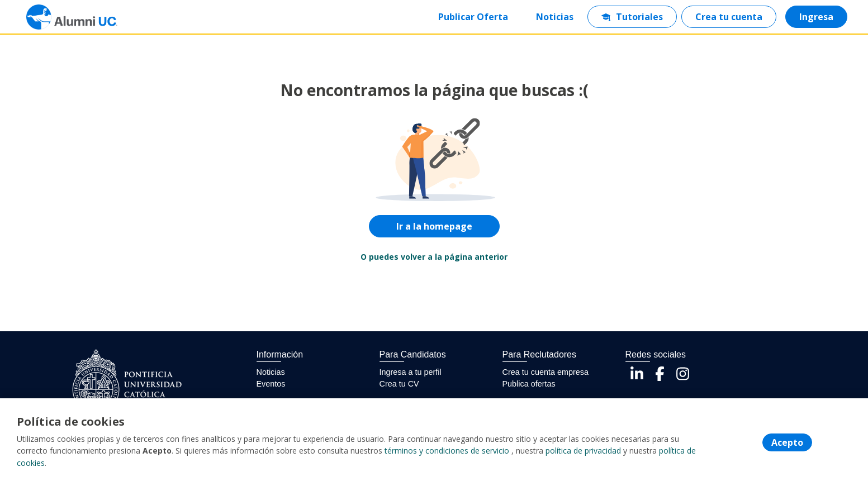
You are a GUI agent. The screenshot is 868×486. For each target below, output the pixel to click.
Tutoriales (632, 17)
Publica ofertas (529, 384)
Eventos (271, 384)
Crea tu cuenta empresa (546, 372)
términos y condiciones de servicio (447, 452)
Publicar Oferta (473, 17)
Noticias (554, 17)
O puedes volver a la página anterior (434, 257)
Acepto (787, 443)
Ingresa (816, 17)
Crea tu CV (399, 384)
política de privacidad (583, 452)
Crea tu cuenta (728, 17)
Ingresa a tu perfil (411, 372)
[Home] (65, 17)
